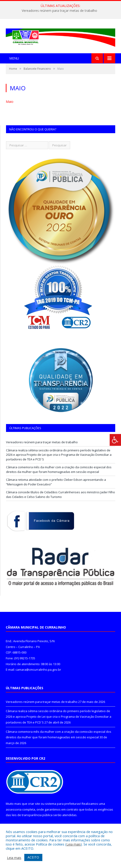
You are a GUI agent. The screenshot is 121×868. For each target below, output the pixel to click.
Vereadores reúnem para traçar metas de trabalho (59, 11)
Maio (10, 102)
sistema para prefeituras (63, 804)
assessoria (14, 809)
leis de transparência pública (32, 815)
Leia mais (74, 844)
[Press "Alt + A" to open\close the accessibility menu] (115, 440)
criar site (34, 804)
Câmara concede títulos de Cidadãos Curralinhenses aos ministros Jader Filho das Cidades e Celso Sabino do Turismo (60, 494)
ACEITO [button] (33, 857)
